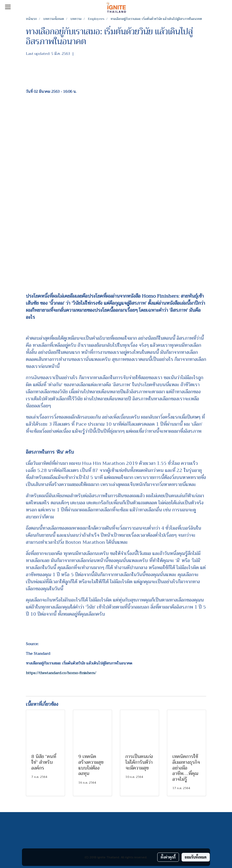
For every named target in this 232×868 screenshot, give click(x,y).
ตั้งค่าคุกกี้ (168, 857)
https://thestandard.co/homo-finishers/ (61, 673)
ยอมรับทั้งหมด (196, 857)
